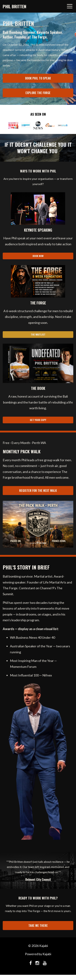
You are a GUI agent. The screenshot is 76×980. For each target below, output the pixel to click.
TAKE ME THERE (38, 926)
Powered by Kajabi (38, 954)
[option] (38, 870)
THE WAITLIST (38, 334)
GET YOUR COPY (38, 420)
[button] (38, 363)
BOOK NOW (38, 256)
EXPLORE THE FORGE (38, 93)
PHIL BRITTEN (14, 6)
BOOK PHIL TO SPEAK (38, 78)
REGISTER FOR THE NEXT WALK (38, 491)
